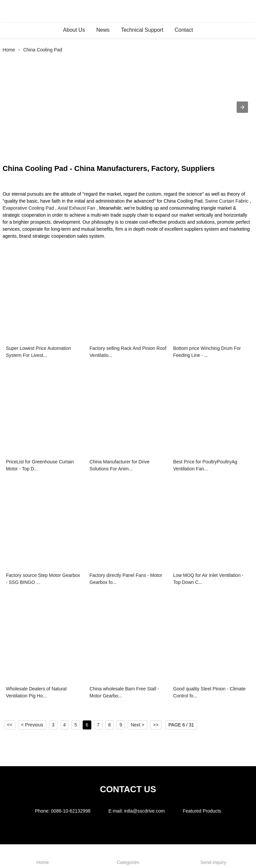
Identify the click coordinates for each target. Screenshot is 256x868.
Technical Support (142, 30)
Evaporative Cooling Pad (28, 208)
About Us (74, 30)
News (103, 30)
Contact (184, 30)
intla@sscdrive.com (145, 811)
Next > (137, 725)
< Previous (32, 725)
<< (10, 725)
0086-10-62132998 (71, 811)
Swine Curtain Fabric (227, 201)
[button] (242, 107)
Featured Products (202, 811)
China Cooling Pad (43, 50)
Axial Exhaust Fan (76, 208)
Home (9, 50)
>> (156, 725)
